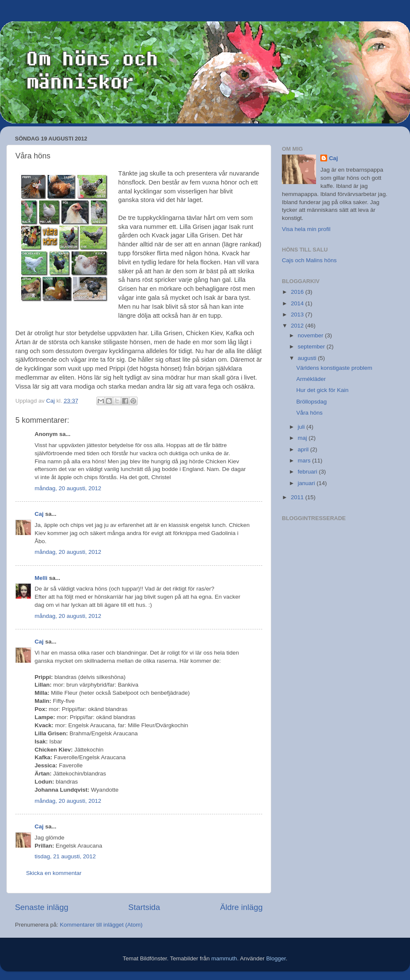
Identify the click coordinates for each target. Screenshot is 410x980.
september (312, 347)
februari (308, 472)
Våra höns (310, 413)
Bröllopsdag (312, 402)
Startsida (144, 907)
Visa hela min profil (306, 229)
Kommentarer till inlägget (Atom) (101, 925)
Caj (39, 514)
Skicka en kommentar (54, 873)
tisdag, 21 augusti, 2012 (65, 856)
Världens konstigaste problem (334, 368)
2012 (298, 326)
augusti (308, 358)
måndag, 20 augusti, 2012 (68, 488)
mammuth (224, 958)
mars (305, 461)
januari (307, 483)
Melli (41, 578)
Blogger (276, 958)
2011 (298, 497)
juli (302, 427)
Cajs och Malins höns (309, 260)
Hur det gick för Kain (322, 390)
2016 (298, 292)
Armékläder (311, 379)
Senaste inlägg (42, 907)
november (311, 335)
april (304, 449)
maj (303, 438)
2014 (298, 303)
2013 (298, 314)
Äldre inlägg (241, 907)
